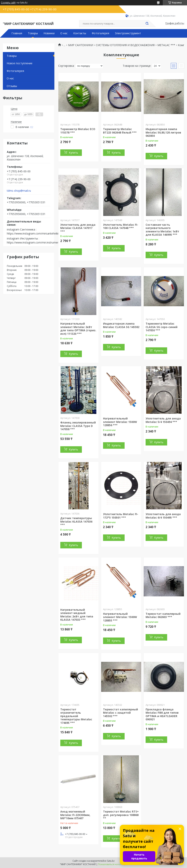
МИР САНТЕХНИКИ (81, 45)
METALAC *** (166, 45)
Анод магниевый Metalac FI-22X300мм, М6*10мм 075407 (75, 815)
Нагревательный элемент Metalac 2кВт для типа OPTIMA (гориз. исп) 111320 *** (78, 329)
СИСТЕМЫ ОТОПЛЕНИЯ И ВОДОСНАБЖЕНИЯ (125, 45)
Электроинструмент (128, 33)
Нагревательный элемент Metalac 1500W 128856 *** (120, 422)
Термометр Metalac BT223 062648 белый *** (120, 131)
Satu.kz (111, 861)
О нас (64, 33)
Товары (33, 33)
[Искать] (147, 24)
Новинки (49, 33)
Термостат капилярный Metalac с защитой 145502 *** (121, 713)
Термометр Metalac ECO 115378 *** (78, 131)
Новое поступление (20, 63)
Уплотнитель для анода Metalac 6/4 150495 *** (163, 516)
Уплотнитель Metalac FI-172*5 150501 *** (121, 516)
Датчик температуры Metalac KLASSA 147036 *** (76, 521)
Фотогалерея (100, 33)
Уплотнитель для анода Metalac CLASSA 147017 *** (78, 228)
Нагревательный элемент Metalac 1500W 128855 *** (120, 617)
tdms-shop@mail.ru (19, 191)
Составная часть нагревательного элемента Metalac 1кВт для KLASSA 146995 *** (162, 230)
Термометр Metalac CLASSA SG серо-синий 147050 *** (162, 327)
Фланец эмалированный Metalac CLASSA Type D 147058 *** (78, 426)
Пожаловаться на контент (113, 864)
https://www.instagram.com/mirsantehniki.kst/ (35, 233)
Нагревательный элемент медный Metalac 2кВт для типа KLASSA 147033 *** (77, 615)
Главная (17, 33)
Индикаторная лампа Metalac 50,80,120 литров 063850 (163, 132)
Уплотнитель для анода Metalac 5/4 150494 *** (163, 420)
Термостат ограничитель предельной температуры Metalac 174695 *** (76, 716)
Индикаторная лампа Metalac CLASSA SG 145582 (121, 325)
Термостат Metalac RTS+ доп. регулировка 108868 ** (121, 815)
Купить (73, 153)
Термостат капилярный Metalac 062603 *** (163, 615)
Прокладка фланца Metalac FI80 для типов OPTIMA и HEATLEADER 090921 (162, 714)
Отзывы (12, 86)
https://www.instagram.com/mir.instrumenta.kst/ (37, 242)
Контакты (80, 33)
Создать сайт (8, 3)
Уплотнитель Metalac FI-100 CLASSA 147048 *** (121, 226)
